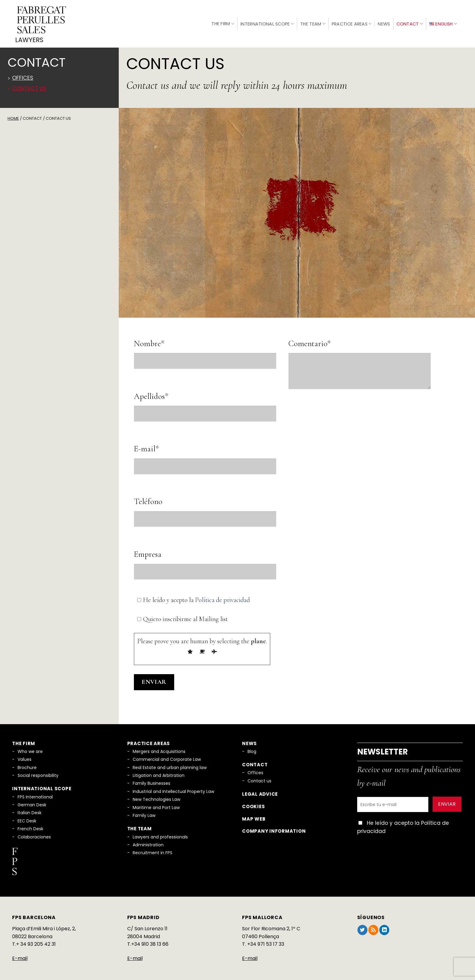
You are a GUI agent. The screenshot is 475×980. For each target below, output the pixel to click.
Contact (410, 22)
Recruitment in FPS (153, 849)
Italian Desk (30, 809)
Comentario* (310, 340)
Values (25, 756)
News (384, 22)
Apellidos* (151, 393)
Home (13, 115)
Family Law (144, 812)
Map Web (254, 816)
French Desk (30, 825)
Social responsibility (38, 772)
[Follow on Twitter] (362, 927)
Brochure (27, 764)
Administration (148, 841)
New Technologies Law (156, 796)
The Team (313, 22)
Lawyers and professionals (160, 833)
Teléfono (148, 498)
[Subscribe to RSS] (373, 927)
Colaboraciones (34, 833)
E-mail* (146, 445)
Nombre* (149, 340)
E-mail (20, 955)
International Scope (267, 22)
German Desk (32, 801)
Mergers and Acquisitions (159, 748)
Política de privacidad (223, 597)
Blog (252, 748)
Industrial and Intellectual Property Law (173, 788)
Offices (23, 75)
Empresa (148, 551)
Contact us (29, 85)
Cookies (253, 803)
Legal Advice (260, 791)
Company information (274, 828)
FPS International (35, 793)
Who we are (30, 748)
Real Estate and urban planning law (170, 764)
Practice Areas (352, 22)
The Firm (223, 22)
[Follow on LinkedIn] (384, 927)
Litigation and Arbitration (159, 772)
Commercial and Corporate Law (167, 756)
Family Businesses (151, 780)
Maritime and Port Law (156, 804)
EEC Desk (27, 818)
